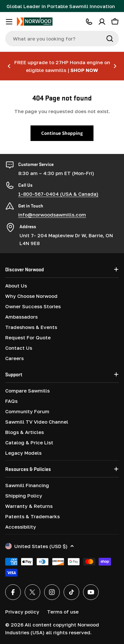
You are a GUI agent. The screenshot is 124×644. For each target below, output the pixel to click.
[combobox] (62, 39)
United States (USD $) (40, 546)
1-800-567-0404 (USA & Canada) (58, 194)
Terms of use (63, 612)
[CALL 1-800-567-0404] (89, 22)
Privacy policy (22, 612)
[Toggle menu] (9, 22)
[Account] (102, 22)
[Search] (110, 39)
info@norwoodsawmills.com (52, 215)
